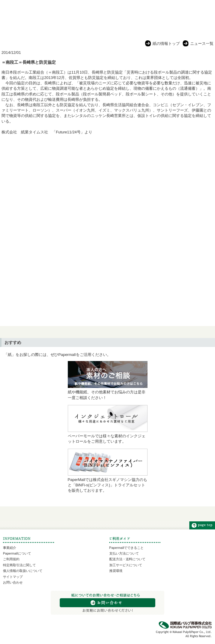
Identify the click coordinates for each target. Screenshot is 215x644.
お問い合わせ (13, 582)
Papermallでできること (127, 548)
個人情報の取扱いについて (23, 571)
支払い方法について (124, 553)
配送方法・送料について (127, 559)
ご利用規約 (11, 559)
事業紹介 (10, 548)
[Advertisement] (107, 187)
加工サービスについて (126, 565)
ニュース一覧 (202, 44)
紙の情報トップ (166, 44)
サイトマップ (13, 577)
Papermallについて (17, 553)
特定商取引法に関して (19, 565)
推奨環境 (116, 571)
